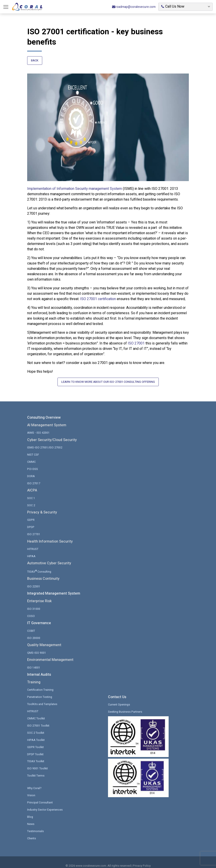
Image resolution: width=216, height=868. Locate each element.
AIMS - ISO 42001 (38, 429)
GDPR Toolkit (36, 741)
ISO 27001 (136, 342)
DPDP (31, 523)
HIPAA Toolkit (36, 734)
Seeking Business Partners (125, 706)
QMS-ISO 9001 (37, 647)
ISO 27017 (34, 479)
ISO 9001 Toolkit (38, 762)
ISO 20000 (34, 633)
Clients (32, 831)
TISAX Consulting (40, 566)
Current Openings (119, 699)
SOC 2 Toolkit (36, 726)
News (31, 817)
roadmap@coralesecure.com (134, 7)
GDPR (31, 516)
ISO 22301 (34, 581)
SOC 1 (31, 494)
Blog (30, 810)
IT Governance (39, 618)
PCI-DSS (33, 465)
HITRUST (33, 544)
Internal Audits (39, 669)
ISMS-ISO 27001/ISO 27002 (45, 444)
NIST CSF (33, 451)
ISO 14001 (34, 662)
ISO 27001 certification (98, 298)
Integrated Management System (54, 589)
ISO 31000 (34, 604)
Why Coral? (34, 781)
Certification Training (41, 684)
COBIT (31, 625)
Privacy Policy (142, 859)
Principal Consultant (40, 795)
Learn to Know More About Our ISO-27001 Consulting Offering (108, 381)
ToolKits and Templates (43, 698)
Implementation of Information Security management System (75, 187)
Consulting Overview (44, 415)
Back (35, 61)
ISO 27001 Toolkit (39, 720)
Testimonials (36, 824)
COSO (31, 611)
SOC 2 (31, 501)
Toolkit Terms (36, 769)
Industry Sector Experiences (45, 802)
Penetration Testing (40, 691)
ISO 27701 (34, 530)
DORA (31, 472)
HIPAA (31, 552)
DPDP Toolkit (36, 748)
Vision (31, 788)
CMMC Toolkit (36, 712)
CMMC (31, 458)
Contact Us (117, 692)
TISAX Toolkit (36, 755)
